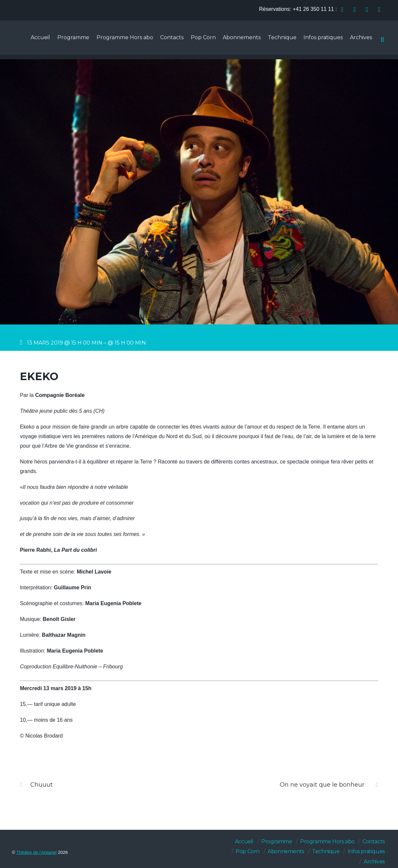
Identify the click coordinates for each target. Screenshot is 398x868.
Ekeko (39, 376)
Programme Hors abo (117, 40)
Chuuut (36, 785)
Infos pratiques (321, 40)
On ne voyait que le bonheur (329, 785)
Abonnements (238, 40)
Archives (360, 40)
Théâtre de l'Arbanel (37, 852)
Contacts (166, 40)
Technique (279, 40)
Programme (65, 40)
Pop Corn (198, 40)
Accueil (31, 40)
